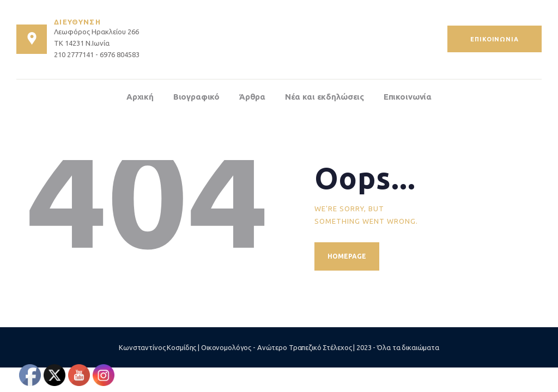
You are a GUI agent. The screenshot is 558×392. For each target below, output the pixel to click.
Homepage (347, 256)
